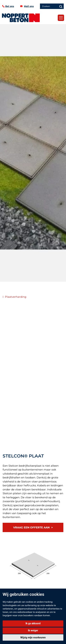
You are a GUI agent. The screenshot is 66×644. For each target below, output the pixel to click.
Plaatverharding (16, 297)
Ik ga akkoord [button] (33, 623)
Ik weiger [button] (33, 630)
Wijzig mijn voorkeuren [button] (33, 637)
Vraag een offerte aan (31, 527)
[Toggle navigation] (61, 18)
